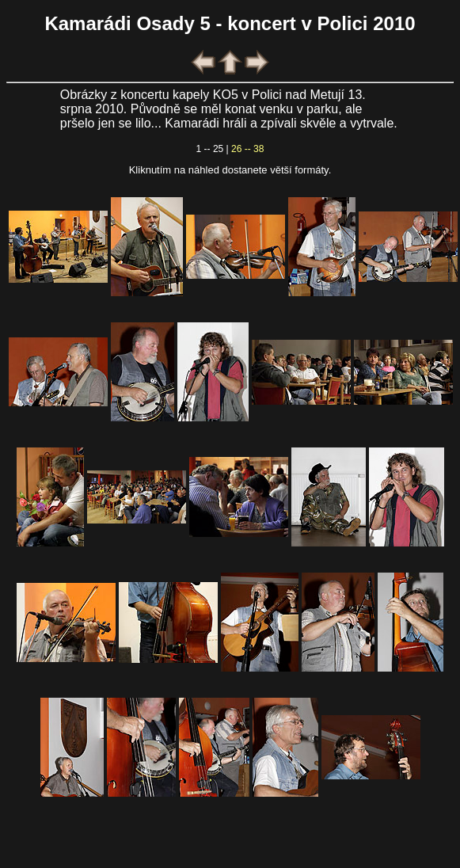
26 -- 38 (247, 149)
